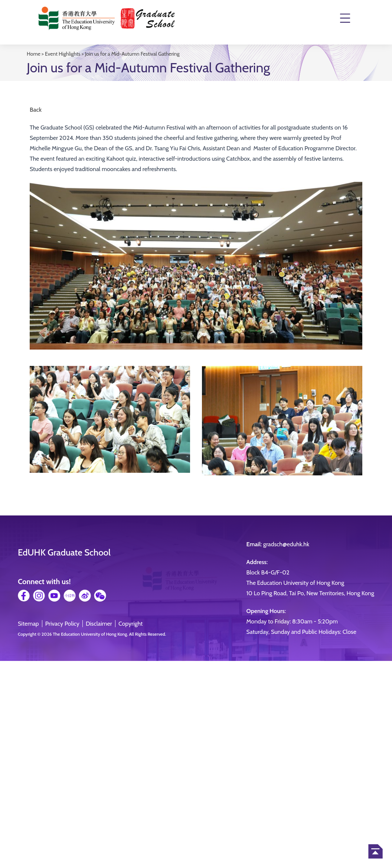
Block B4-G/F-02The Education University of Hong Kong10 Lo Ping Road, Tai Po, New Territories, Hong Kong (310, 583)
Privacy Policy (62, 624)
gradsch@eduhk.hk (286, 544)
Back (36, 110)
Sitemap (28, 624)
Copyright (131, 624)
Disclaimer (99, 624)
